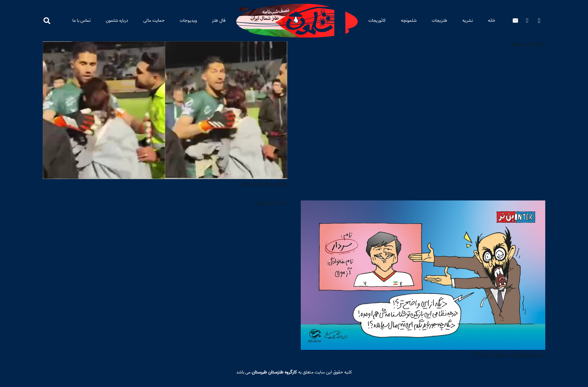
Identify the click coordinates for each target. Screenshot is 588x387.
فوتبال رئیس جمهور (528, 44)
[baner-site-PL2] (297, 21)
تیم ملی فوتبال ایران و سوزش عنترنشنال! (509, 355)
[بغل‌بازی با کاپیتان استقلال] (165, 47)
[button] (47, 21)
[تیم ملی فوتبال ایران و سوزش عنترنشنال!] (423, 206)
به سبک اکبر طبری (271, 203)
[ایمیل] (515, 21)
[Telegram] (527, 21)
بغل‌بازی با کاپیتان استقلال (264, 184)
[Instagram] (539, 21)
